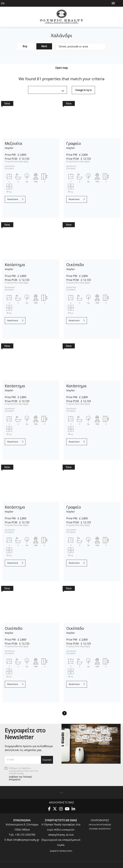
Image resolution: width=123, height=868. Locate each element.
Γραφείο (74, 143)
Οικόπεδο (75, 265)
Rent (44, 46)
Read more (13, 199)
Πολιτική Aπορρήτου (100, 829)
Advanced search (62, 57)
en (3, 3)
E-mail (10, 759)
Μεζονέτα (13, 143)
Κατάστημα (15, 265)
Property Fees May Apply (17, 161)
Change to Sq (83, 90)
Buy (25, 46)
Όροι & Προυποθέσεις (100, 825)
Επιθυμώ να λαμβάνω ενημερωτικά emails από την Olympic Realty (23, 774)
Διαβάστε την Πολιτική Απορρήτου (20, 778)
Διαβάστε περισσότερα (61, 851)
